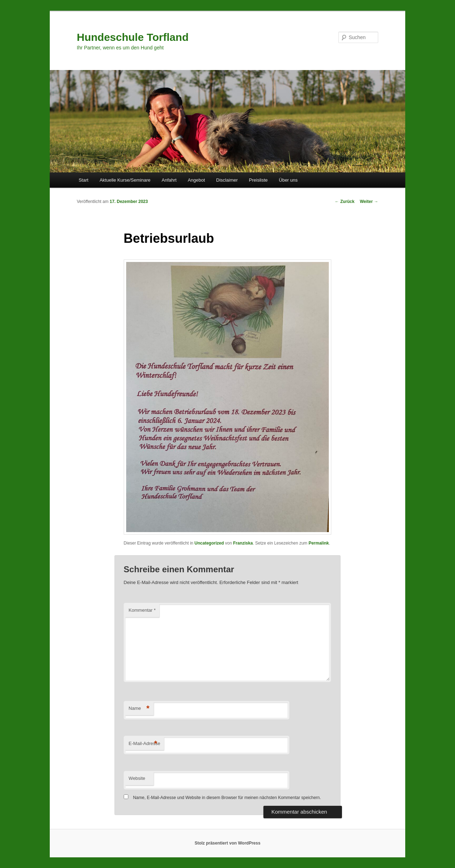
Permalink (319, 543)
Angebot (196, 180)
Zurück (345, 202)
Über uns (288, 180)
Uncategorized (209, 543)
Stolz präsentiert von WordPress (227, 843)
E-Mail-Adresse (144, 744)
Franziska (243, 543)
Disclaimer (227, 180)
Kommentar (142, 610)
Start (83, 180)
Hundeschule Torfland (133, 37)
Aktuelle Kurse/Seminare (125, 180)
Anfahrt (169, 180)
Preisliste (258, 180)
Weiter (369, 202)
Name (139, 709)
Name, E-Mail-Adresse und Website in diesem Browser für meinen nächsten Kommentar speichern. (227, 798)
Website (137, 778)
